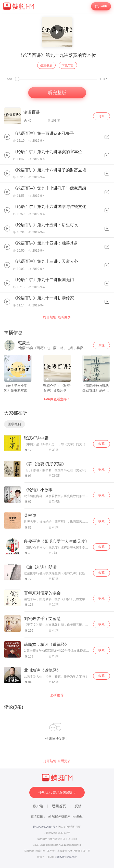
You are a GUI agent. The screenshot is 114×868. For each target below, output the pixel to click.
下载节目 (68, 65)
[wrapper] (57, 440)
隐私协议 (72, 857)
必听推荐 (57, 695)
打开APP (101, 6)
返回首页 (59, 806)
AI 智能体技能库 (59, 816)
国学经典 (15, 424)
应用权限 (60, 857)
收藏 (102, 444)
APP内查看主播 (57, 399)
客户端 (38, 806)
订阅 (102, 116)
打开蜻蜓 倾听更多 (57, 317)
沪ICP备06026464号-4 (45, 827)
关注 (102, 345)
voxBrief (78, 816)
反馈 (78, 806)
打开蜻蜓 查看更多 (57, 761)
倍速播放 (46, 65)
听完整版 (57, 93)
